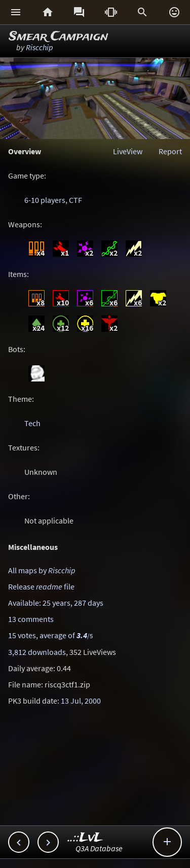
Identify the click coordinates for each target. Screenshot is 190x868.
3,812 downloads (37, 652)
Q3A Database (99, 848)
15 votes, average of (50, 635)
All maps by (42, 570)
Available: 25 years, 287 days (56, 603)
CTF (75, 200)
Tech (32, 423)
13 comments (31, 619)
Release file (41, 586)
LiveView (128, 151)
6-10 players (45, 200)
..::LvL (85, 838)
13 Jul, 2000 (81, 701)
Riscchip (40, 47)
